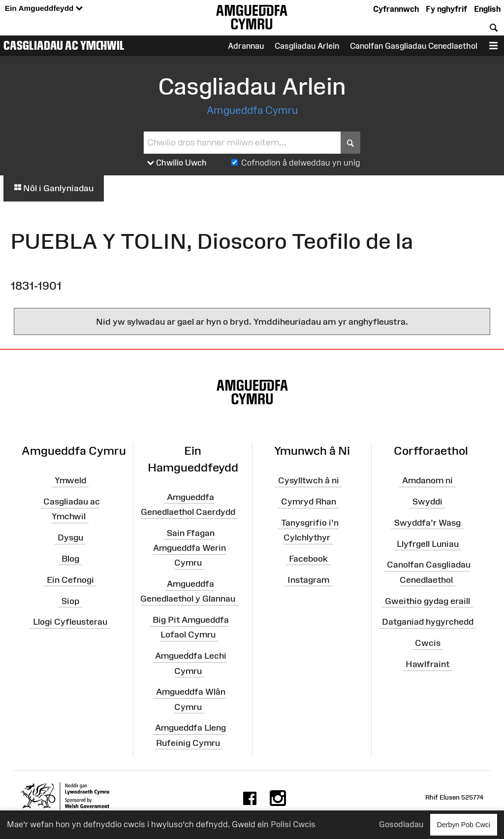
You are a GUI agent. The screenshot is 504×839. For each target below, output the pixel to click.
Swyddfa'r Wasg (427, 523)
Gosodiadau (401, 824)
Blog (70, 559)
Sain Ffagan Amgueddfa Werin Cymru (189, 548)
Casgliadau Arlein (307, 46)
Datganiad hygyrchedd (428, 622)
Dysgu (70, 537)
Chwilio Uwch (177, 163)
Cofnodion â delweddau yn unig (301, 163)
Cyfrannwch (396, 9)
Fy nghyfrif (446, 9)
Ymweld (70, 480)
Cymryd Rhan (309, 502)
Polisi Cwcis (293, 824)
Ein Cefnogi (70, 580)
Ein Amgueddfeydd (44, 9)
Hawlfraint (427, 664)
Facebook (308, 559)
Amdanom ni (427, 480)
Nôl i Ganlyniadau (54, 188)
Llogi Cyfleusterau (70, 622)
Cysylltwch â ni (309, 480)
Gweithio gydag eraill (427, 601)
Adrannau (246, 46)
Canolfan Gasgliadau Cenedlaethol (414, 46)
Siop (70, 601)
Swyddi (427, 502)
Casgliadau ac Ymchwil (64, 45)
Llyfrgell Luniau (428, 543)
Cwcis (428, 643)
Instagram (308, 580)
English (487, 9)
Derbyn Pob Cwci (464, 824)
